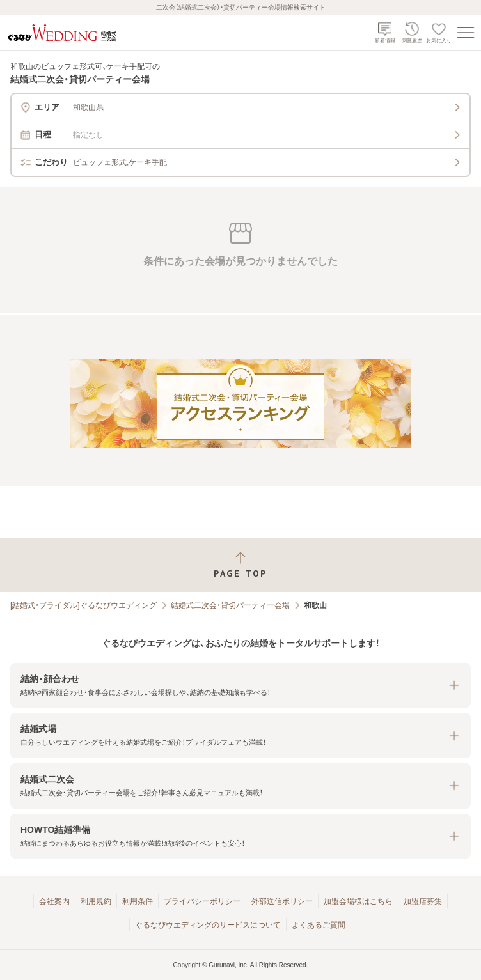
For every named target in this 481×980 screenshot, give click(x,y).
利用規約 (96, 901)
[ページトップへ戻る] (240, 565)
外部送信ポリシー (282, 901)
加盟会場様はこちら (358, 901)
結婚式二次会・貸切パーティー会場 (230, 605)
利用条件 (138, 901)
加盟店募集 (423, 901)
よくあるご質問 (319, 925)
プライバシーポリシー (202, 901)
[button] (240, 686)
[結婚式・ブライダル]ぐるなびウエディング (83, 605)
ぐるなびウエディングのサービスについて (208, 925)
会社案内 (54, 901)
